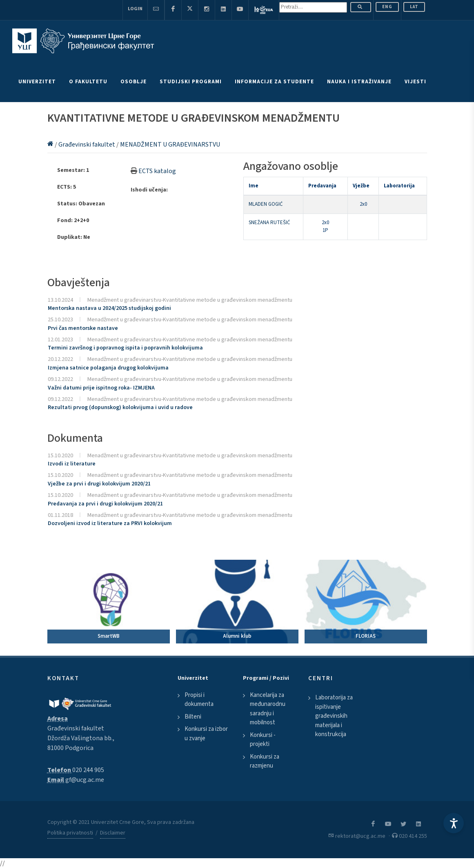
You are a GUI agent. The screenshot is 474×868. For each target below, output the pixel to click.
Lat (414, 7)
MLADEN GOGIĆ (266, 204)
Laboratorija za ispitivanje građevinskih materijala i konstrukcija (334, 716)
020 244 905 (88, 770)
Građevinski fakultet (87, 145)
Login (135, 9)
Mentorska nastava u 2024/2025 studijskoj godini (109, 308)
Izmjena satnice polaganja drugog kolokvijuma (108, 368)
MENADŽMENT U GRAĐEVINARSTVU (170, 145)
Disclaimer (113, 833)
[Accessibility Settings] (454, 823)
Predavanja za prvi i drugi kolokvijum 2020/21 (105, 504)
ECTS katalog (157, 171)
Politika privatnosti (70, 833)
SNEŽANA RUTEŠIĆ (269, 223)
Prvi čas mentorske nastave (83, 328)
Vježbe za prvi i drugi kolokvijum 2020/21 (99, 484)
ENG (387, 7)
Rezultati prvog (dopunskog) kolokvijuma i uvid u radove (120, 407)
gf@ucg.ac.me (85, 780)
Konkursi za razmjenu (265, 761)
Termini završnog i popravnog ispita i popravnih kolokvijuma (125, 348)
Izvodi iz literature (72, 464)
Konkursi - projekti (263, 740)
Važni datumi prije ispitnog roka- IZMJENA (101, 388)
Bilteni (193, 717)
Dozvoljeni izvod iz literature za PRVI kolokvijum (110, 523)
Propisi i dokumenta (199, 700)
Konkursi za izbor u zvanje (206, 734)
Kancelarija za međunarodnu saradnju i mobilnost (268, 709)
